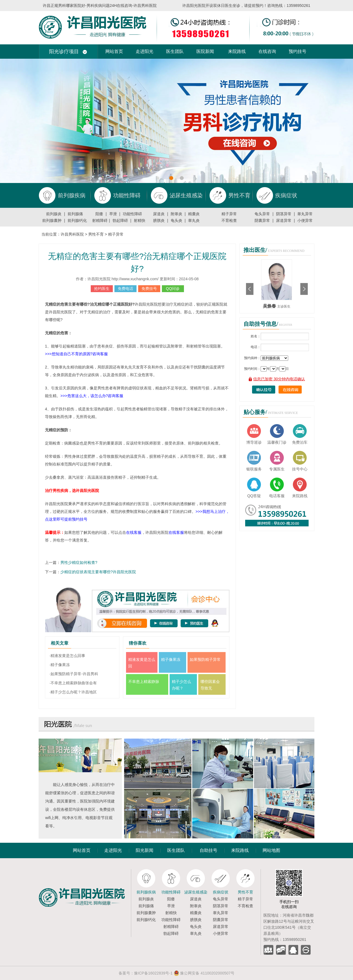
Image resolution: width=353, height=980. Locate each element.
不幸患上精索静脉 (144, 682)
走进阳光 (145, 51)
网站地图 (271, 850)
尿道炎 (159, 214)
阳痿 (99, 214)
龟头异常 (262, 214)
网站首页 (114, 51)
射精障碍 (100, 220)
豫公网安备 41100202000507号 (204, 973)
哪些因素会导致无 (210, 685)
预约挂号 (298, 51)
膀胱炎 (159, 220)
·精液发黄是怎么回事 (67, 656)
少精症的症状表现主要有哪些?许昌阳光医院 (98, 572)
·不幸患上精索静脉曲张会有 (73, 683)
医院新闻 (205, 51)
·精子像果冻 (60, 665)
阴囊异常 (262, 220)
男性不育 (96, 234)
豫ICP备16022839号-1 (153, 973)
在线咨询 (267, 51)
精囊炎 (194, 214)
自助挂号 (208, 850)
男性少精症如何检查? (79, 562)
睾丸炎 (194, 220)
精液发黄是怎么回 (142, 663)
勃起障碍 (120, 220)
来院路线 (237, 51)
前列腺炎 (54, 214)
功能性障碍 (132, 214)
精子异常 (229, 214)
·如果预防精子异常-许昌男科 (74, 674)
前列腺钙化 (77, 220)
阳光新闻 (145, 850)
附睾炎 (176, 214)
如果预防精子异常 (205, 659)
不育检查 (229, 220)
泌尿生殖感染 (196, 892)
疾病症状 (221, 892)
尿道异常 (284, 220)
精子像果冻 (171, 659)
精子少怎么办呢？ (181, 685)
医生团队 (175, 51)
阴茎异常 (284, 214)
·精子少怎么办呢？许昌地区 (73, 692)
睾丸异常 (305, 214)
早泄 (113, 214)
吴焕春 (270, 306)
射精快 (140, 220)
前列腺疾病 (146, 892)
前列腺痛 (75, 214)
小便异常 (305, 220)
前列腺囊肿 (52, 220)
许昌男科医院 (72, 234)
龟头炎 (176, 220)
